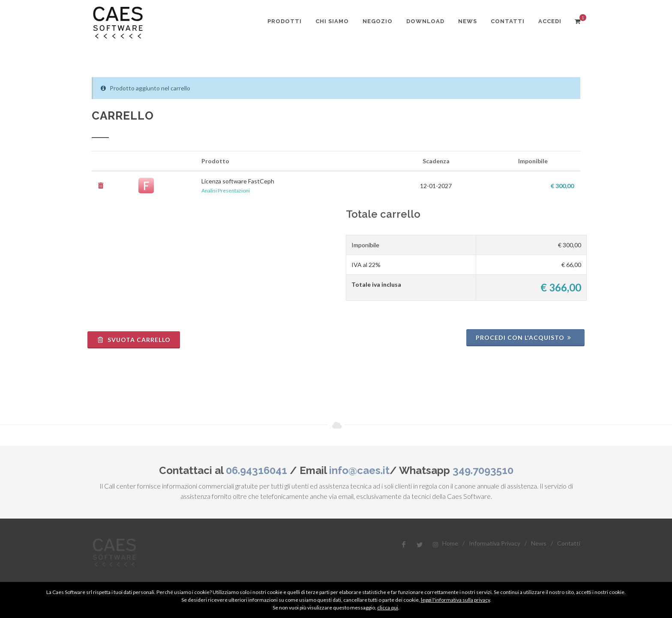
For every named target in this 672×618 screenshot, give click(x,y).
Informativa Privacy (495, 543)
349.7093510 (483, 470)
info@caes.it (359, 470)
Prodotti (285, 21)
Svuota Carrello (134, 340)
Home (450, 543)
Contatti (569, 543)
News (539, 543)
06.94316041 (256, 470)
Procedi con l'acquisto (524, 337)
